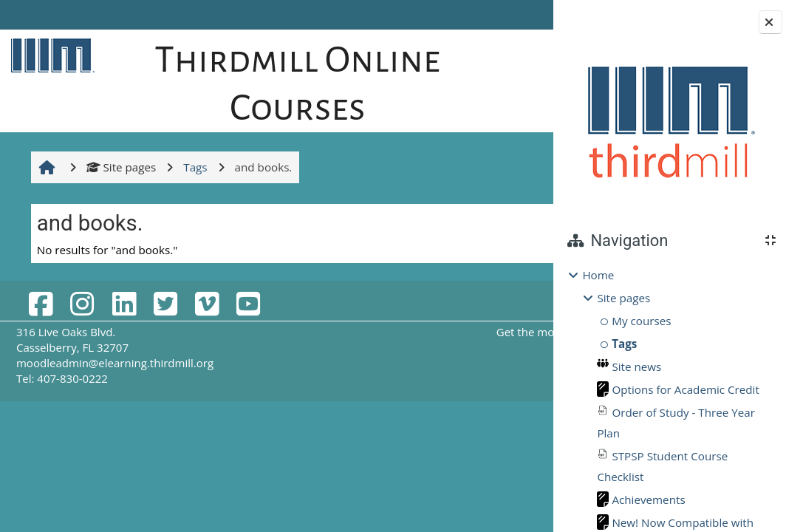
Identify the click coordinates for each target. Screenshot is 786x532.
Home (598, 275)
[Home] (49, 55)
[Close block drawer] (770, 22)
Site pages (119, 167)
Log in (511, 15)
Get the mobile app (426, 332)
